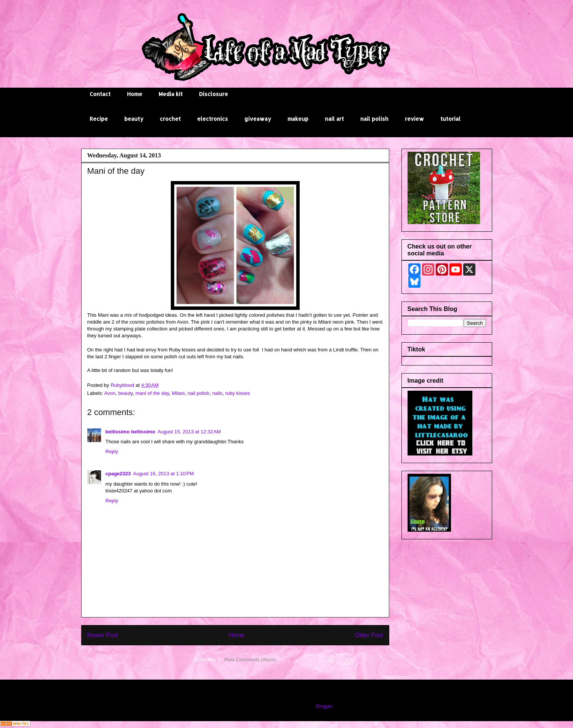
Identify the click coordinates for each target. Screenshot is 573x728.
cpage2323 (118, 474)
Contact (100, 94)
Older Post (369, 635)
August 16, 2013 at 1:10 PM (163, 474)
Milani (178, 393)
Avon (110, 393)
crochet (170, 119)
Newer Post (103, 635)
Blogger (324, 706)
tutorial (450, 119)
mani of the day (152, 393)
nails (217, 393)
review (414, 119)
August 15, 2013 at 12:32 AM (189, 432)
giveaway (258, 119)
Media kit (171, 94)
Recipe (99, 119)
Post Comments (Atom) (250, 660)
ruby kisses (238, 393)
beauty (134, 119)
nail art (334, 119)
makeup (298, 119)
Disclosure (213, 94)
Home (135, 94)
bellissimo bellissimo (131, 432)
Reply (112, 451)
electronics (213, 119)
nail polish (374, 119)
